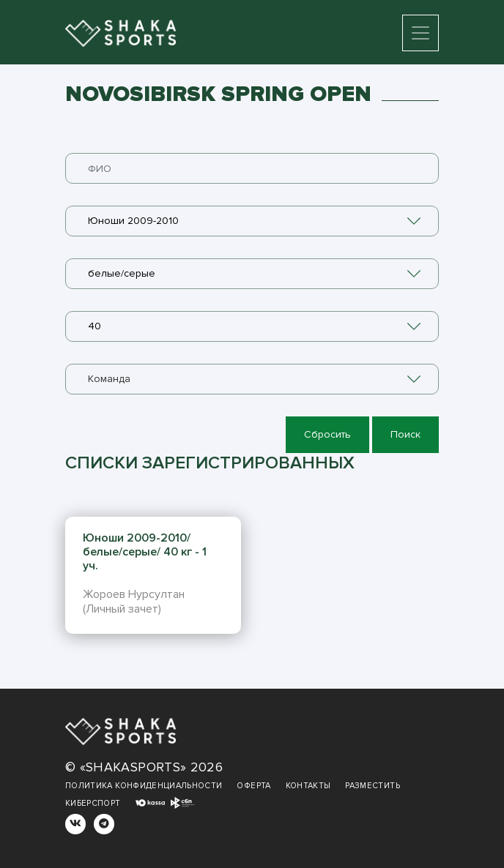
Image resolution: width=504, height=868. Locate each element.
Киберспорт (93, 803)
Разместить (373, 786)
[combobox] (252, 221)
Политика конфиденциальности (144, 786)
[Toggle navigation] (420, 33)
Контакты (308, 786)
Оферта (253, 786)
